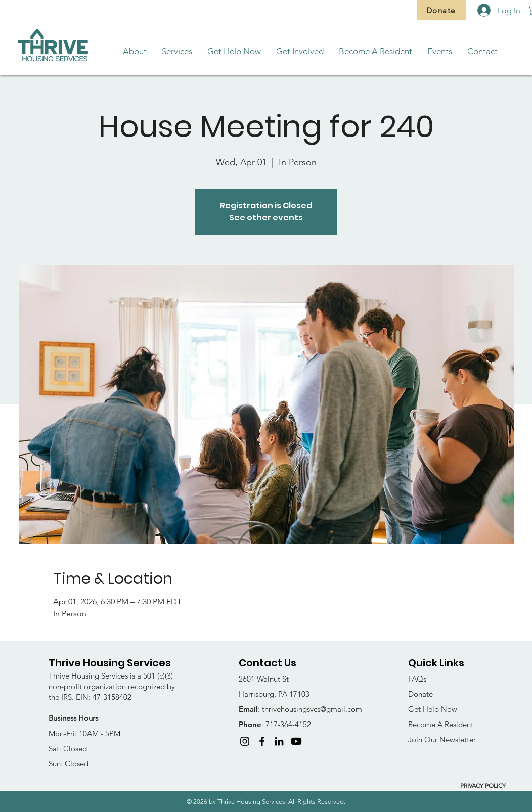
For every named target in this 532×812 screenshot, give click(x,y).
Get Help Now (433, 709)
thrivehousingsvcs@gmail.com (312, 709)
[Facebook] (262, 741)
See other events (266, 218)
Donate (420, 694)
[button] (135, 51)
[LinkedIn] (279, 741)
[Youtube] (296, 741)
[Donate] (442, 10)
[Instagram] (245, 741)
